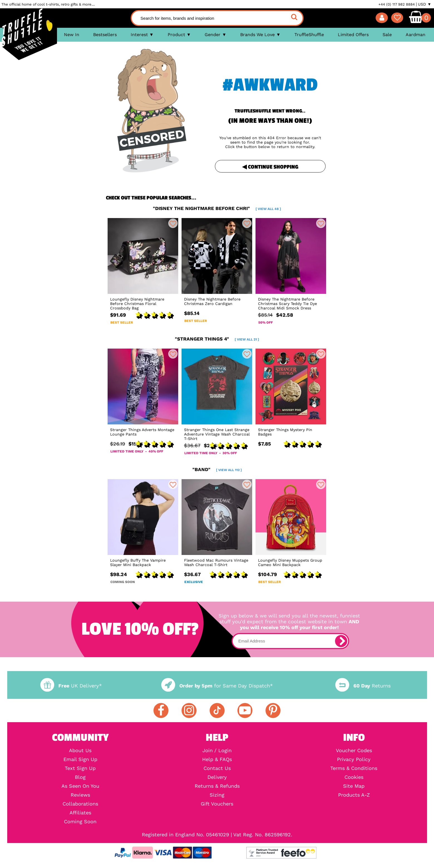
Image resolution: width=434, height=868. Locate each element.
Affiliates (80, 813)
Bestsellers (105, 35)
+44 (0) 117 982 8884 (397, 4)
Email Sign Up (80, 759)
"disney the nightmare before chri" (217, 208)
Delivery (217, 777)
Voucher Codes (354, 751)
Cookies (354, 777)
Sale (387, 35)
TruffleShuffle (309, 35)
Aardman (416, 35)
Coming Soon (80, 822)
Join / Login (217, 751)
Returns (363, 686)
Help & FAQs (217, 759)
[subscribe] (341, 641)
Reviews (80, 795)
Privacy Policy (354, 759)
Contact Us (217, 768)
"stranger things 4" (217, 339)
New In (72, 35)
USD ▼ (425, 4)
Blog (80, 777)
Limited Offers (353, 35)
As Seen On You (80, 786)
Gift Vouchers (217, 804)
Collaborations (80, 804)
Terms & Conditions (354, 768)
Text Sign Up (80, 768)
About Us (80, 751)
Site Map (354, 786)
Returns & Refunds (217, 786)
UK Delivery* (71, 686)
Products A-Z (354, 795)
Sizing (217, 795)
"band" (217, 469)
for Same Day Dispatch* (217, 686)
